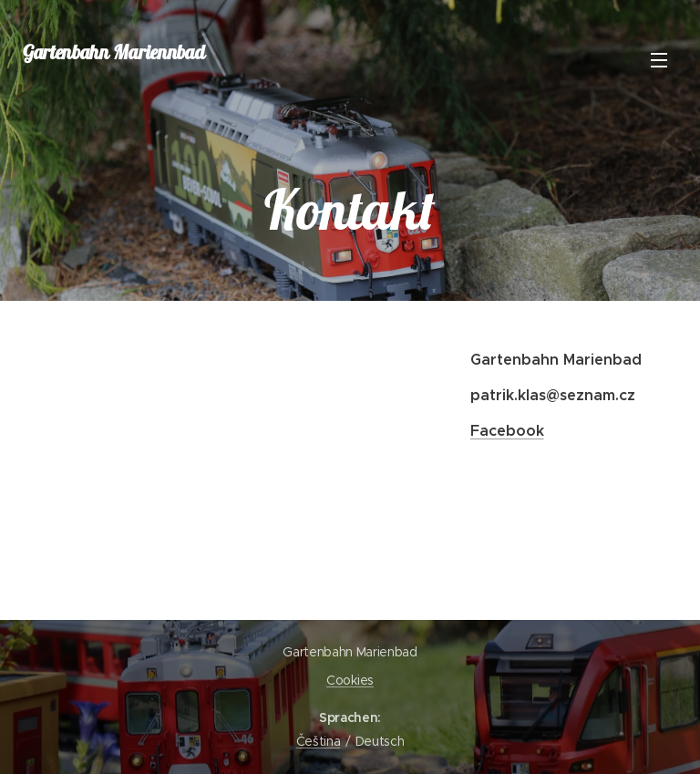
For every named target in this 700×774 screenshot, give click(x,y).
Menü (659, 60)
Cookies (350, 680)
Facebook (506, 431)
